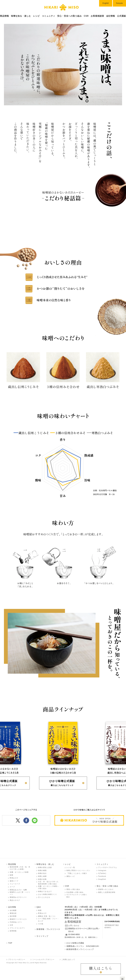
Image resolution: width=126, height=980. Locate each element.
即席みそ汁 (14, 878)
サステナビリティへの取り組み (77, 896)
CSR (86, 16)
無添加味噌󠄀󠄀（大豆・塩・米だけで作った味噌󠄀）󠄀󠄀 (20, 868)
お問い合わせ (74, 926)
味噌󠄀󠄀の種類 (42, 870)
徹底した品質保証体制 (107, 892)
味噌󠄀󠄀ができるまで (45, 891)
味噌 (40, 910)
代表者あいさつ (16, 922)
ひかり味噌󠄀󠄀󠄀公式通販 (75, 943)
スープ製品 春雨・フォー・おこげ (49, 920)
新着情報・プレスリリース (48, 929)
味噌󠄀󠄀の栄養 (42, 879)
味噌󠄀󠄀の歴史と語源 (45, 867)
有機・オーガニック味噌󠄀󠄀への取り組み (48, 887)
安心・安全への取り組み (69, 16)
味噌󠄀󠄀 (11, 875)
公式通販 (122, 16)
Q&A (39, 907)
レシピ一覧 (71, 867)
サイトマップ (42, 936)
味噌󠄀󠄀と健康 (42, 876)
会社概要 (13, 910)
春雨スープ (14, 881)
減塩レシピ (71, 876)
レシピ (36, 16)
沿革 (11, 925)
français (119, 3)
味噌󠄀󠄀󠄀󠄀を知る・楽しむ (21, 16)
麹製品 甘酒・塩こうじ (47, 916)
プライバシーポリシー (17, 960)
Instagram (102, 870)
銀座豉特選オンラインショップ (80, 949)
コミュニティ (49, 16)
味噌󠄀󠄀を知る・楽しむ (45, 864)
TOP (10, 943)
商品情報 (4, 16)
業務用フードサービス (18, 919)
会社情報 (111, 16)
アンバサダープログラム (108, 867)
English (106, 3)
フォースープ (15, 884)
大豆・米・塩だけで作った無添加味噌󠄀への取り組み (48, 883)
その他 (41, 924)
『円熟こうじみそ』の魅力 (77, 873)
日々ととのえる (44, 897)
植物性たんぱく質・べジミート (20, 893)
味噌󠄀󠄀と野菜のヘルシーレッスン (78, 870)
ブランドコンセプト (17, 928)
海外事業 (13, 916)
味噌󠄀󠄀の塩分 (42, 873)
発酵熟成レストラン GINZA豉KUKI (83, 946)
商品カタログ (15, 900)
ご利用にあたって (68, 960)
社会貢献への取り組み (75, 892)
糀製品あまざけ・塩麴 (18, 890)
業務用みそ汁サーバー (18, 897)
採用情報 (13, 931)
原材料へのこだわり (106, 889)
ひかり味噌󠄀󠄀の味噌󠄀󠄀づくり (47, 894)
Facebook (102, 876)
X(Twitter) (102, 873)
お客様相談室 (97, 16)
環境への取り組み (73, 889)
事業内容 (13, 913)
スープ (12, 887)
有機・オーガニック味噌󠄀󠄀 (19, 872)
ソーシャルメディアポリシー (43, 960)
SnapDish (102, 879)
